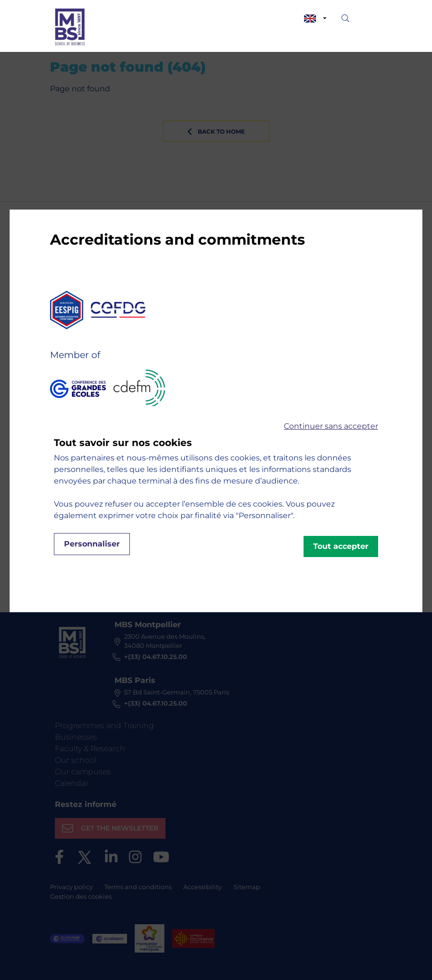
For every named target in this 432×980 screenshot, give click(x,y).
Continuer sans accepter (331, 426)
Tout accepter (341, 546)
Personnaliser (92, 544)
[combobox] (315, 19)
